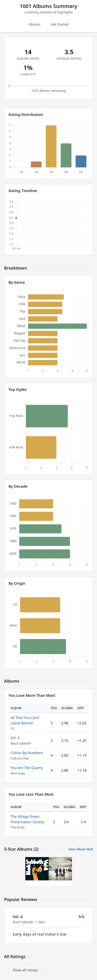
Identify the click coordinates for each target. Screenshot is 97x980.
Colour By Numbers (27, 753)
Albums (35, 24)
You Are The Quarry (27, 768)
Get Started (59, 24)
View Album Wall (81, 849)
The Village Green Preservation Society (27, 819)
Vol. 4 (15, 738)
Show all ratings (25, 970)
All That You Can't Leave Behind (25, 720)
